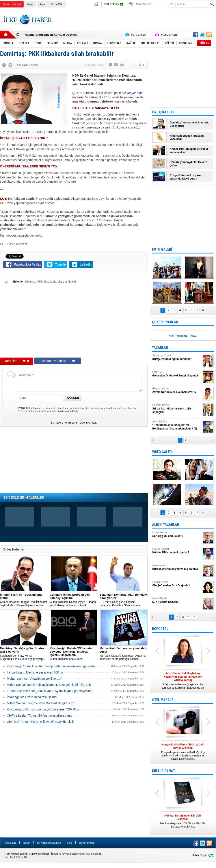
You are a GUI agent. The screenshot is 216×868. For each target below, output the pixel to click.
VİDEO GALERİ (162, 452)
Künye (30, 4)
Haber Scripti (200, 855)
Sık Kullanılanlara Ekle (49, 843)
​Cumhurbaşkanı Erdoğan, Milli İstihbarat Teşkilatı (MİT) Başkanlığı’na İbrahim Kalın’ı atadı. (24, 600)
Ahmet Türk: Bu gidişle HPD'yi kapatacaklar (189, 151)
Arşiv (42, 4)
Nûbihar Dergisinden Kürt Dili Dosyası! (51, 35)
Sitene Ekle (57, 4)
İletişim (26, 843)
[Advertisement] (74, 324)
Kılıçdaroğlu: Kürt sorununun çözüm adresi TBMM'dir (43, 709)
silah (61, 282)
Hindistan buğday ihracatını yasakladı (187, 137)
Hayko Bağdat (177, 551)
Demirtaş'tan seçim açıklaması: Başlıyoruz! (189, 124)
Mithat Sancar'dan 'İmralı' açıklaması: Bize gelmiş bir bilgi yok (49, 685)
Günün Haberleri (12, 4)
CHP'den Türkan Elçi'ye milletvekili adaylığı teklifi (40, 722)
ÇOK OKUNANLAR (165, 322)
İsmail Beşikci (177, 600)
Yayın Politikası (87, 843)
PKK (40, 282)
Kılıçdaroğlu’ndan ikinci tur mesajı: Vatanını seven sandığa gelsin (51, 666)
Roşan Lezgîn (177, 390)
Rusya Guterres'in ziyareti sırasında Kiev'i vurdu (186, 177)
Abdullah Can (177, 425)
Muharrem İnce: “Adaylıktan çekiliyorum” (34, 679)
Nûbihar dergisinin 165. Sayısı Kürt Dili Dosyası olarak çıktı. (183, 821)
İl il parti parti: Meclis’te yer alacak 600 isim (36, 672)
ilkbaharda (50, 282)
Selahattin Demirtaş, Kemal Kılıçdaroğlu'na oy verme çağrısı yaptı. (24, 654)
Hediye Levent (177, 584)
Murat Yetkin (177, 534)
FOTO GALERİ (162, 249)
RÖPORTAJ (160, 629)
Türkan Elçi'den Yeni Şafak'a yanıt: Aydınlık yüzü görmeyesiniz (49, 691)
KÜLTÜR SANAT (164, 771)
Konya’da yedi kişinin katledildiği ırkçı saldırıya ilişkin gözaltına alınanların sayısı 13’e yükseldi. (183, 752)
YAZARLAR (160, 348)
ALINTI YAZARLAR (166, 524)
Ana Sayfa (11, 843)
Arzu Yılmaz (177, 567)
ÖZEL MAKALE (163, 700)
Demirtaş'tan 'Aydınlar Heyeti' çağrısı (188, 164)
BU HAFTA (182, 336)
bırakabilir (70, 282)
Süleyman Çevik (177, 357)
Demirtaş (31, 282)
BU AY (194, 336)
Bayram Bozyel (177, 409)
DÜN (171, 336)
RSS (70, 843)
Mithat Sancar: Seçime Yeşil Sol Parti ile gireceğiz (41, 703)
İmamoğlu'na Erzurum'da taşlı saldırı (32, 697)
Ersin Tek (177, 374)
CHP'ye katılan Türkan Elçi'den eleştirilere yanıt (39, 716)
